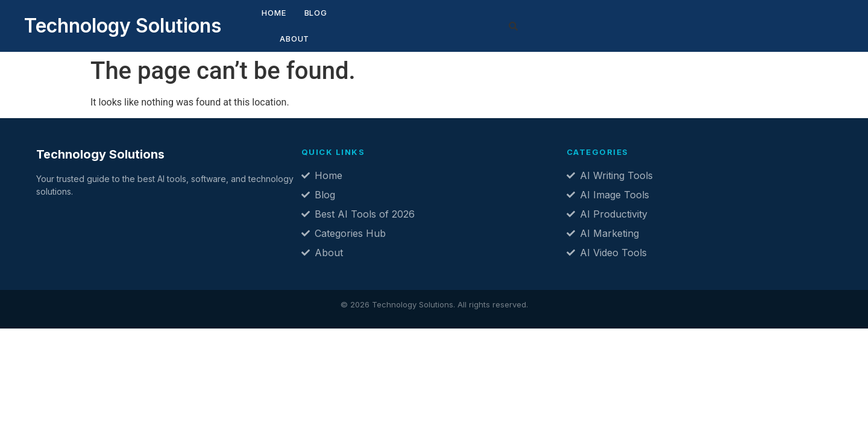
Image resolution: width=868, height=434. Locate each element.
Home (250, 22)
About (336, 22)
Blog (292, 22)
